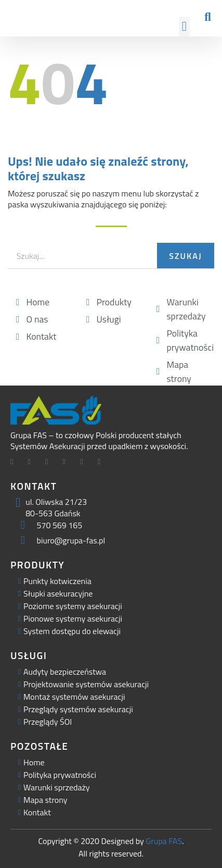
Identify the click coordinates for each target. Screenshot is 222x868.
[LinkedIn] (50, 463)
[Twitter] (33, 463)
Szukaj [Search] (185, 256)
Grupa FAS (164, 841)
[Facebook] (16, 463)
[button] (185, 27)
